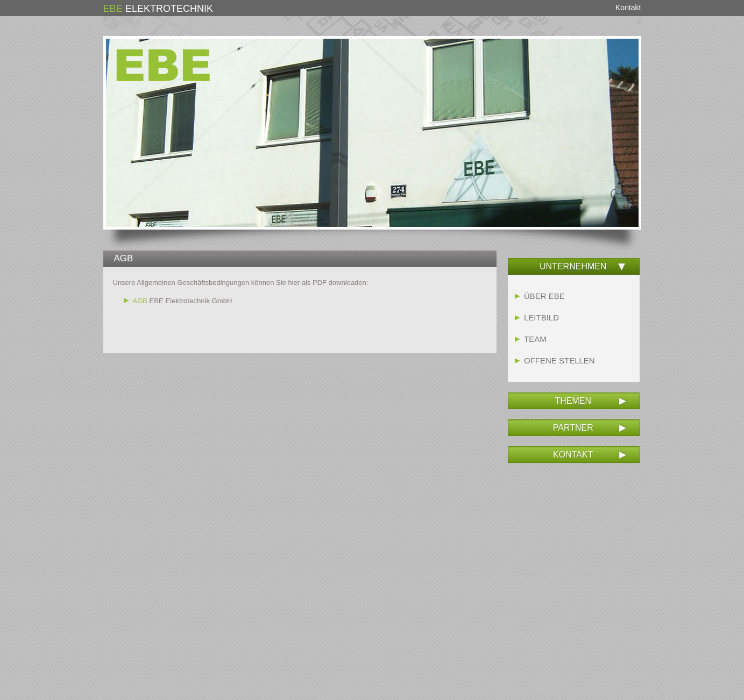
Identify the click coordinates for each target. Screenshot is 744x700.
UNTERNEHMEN (573, 266)
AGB (140, 301)
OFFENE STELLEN (559, 360)
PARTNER (573, 428)
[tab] (574, 267)
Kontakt (628, 8)
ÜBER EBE (544, 296)
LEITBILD (541, 317)
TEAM (535, 339)
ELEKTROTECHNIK (158, 9)
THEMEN (573, 401)
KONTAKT (573, 455)
